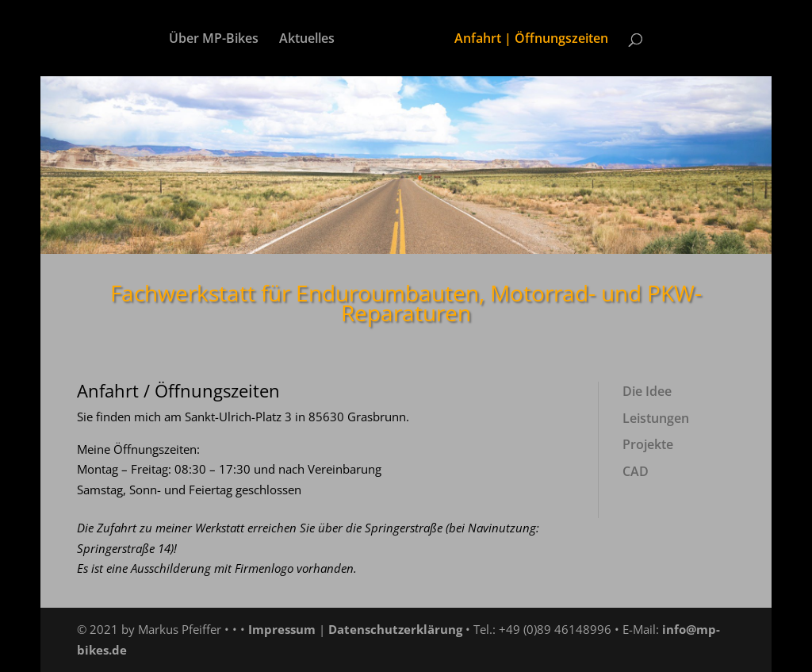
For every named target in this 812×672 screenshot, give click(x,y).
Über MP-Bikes (214, 40)
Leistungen (656, 418)
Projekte (648, 444)
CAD (636, 471)
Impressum (282, 629)
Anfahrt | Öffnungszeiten (531, 40)
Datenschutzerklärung (395, 629)
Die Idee (647, 391)
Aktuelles (307, 40)
